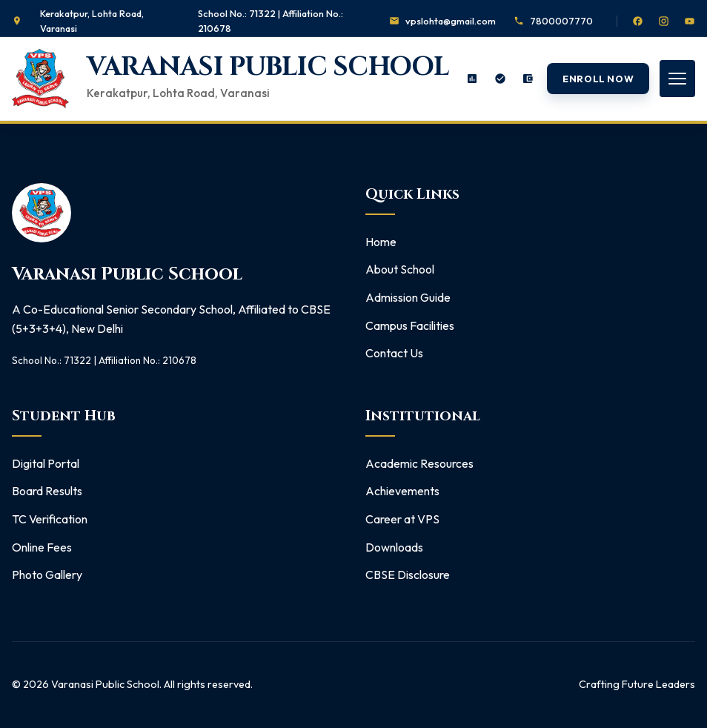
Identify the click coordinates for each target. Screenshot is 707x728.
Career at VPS (402, 519)
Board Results (47, 491)
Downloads (394, 547)
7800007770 (561, 21)
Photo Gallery (47, 575)
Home (381, 242)
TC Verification (50, 519)
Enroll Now (598, 79)
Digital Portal (46, 463)
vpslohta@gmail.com (451, 21)
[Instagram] (664, 21)
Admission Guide (408, 297)
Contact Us (394, 353)
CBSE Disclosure (408, 575)
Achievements (402, 491)
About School (400, 269)
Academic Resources (419, 463)
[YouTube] (690, 21)
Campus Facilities (410, 325)
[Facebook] (638, 21)
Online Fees (42, 547)
